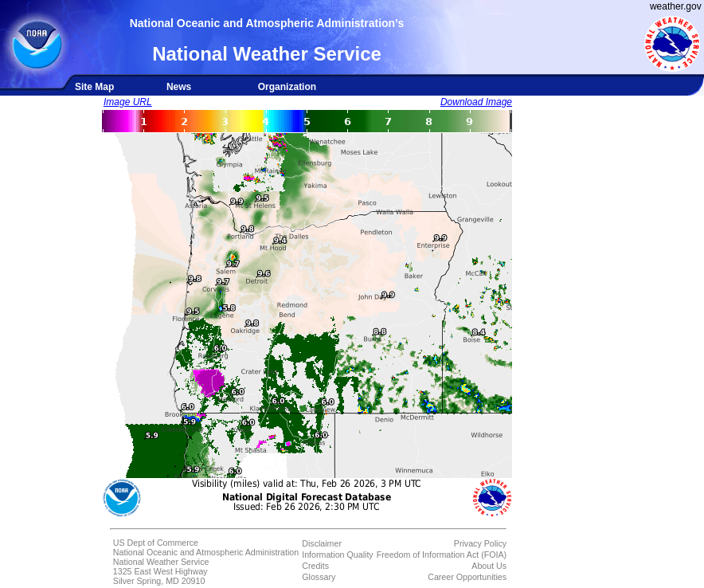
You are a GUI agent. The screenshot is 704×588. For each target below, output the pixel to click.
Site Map (94, 87)
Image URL (128, 102)
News (179, 87)
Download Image (476, 102)
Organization (287, 87)
